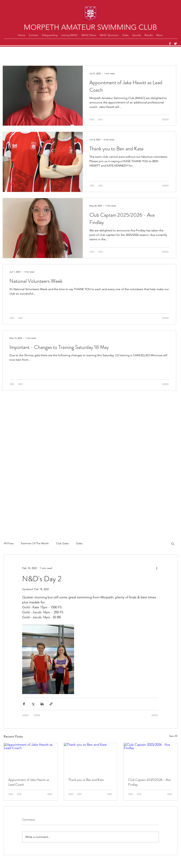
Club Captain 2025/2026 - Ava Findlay (149, 782)
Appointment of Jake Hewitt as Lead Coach (29, 782)
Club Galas (62, 543)
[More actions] (157, 568)
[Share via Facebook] (24, 704)
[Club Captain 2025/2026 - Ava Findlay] (150, 758)
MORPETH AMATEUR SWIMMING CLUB (90, 27)
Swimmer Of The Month (35, 543)
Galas (79, 543)
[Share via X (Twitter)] (33, 704)
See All (173, 736)
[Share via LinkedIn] (42, 704)
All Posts (9, 543)
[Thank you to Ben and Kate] (91, 758)
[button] (173, 544)
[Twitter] (175, 44)
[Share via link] (51, 704)
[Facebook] (170, 44)
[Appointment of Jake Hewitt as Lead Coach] (31, 758)
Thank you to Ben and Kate (86, 780)
